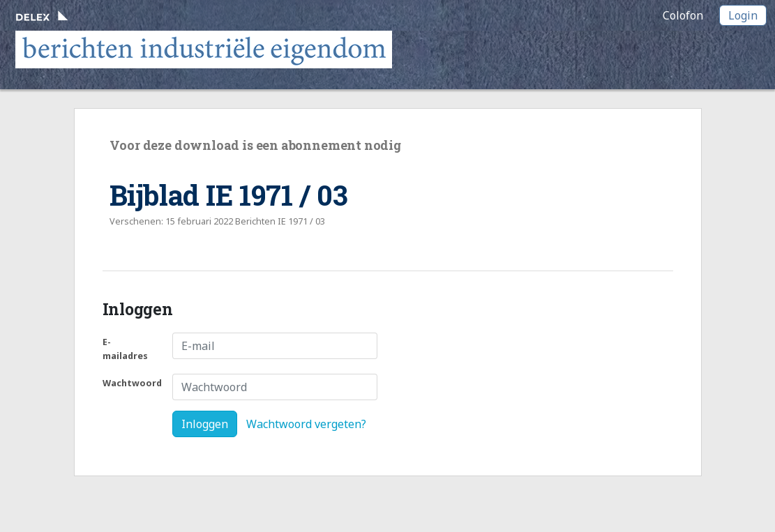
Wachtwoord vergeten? (306, 424)
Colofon (683, 15)
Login (743, 15)
